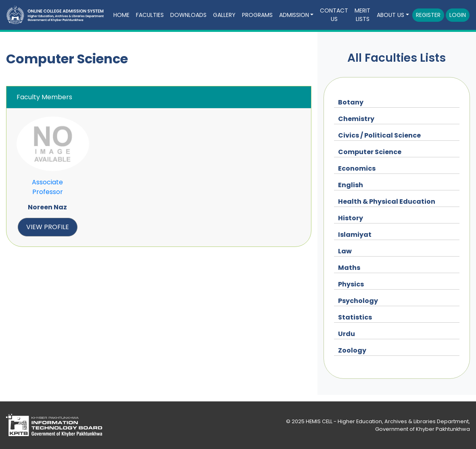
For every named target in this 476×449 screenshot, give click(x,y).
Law (345, 251)
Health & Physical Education (387, 202)
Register (428, 15)
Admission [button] (294, 15)
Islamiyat (355, 235)
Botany (351, 102)
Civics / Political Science (379, 135)
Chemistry (356, 119)
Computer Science (370, 152)
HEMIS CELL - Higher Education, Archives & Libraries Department (387, 421)
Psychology (358, 301)
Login (458, 15)
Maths (349, 268)
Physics (351, 284)
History (351, 218)
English (351, 185)
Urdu (347, 334)
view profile (48, 227)
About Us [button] (390, 15)
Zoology (352, 350)
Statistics (355, 317)
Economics (357, 168)
